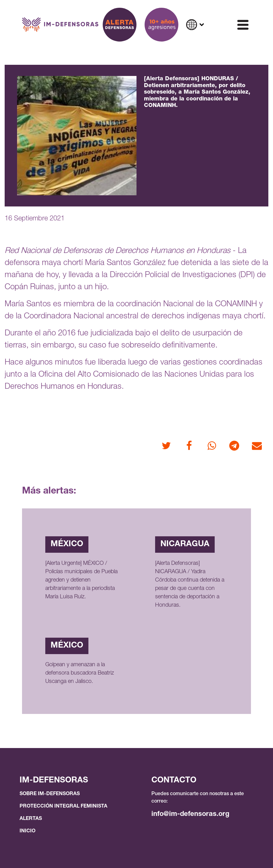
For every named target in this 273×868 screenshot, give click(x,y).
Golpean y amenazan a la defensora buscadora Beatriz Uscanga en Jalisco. (80, 673)
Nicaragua (185, 544)
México (67, 544)
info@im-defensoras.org (190, 814)
